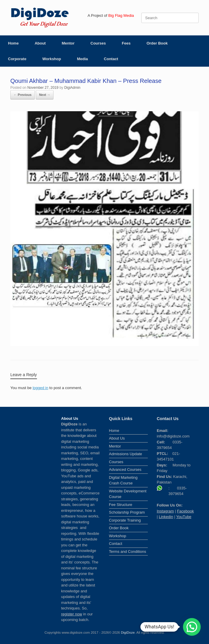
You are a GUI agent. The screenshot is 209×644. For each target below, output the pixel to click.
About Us (117, 438)
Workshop (52, 59)
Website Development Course (128, 494)
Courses (98, 43)
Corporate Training (125, 520)
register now (72, 614)
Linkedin (166, 517)
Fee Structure (121, 505)
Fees (126, 43)
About (40, 43)
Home (13, 43)
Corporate (17, 59)
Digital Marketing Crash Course (123, 480)
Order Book (157, 43)
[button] (192, 627)
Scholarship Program (127, 512)
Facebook (185, 511)
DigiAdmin (72, 88)
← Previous (23, 95)
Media (82, 59)
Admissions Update (126, 454)
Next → (45, 95)
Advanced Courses (125, 470)
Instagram (165, 511)
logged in (40, 388)
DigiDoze (128, 632)
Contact (111, 59)
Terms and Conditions (128, 552)
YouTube (184, 517)
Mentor (68, 43)
